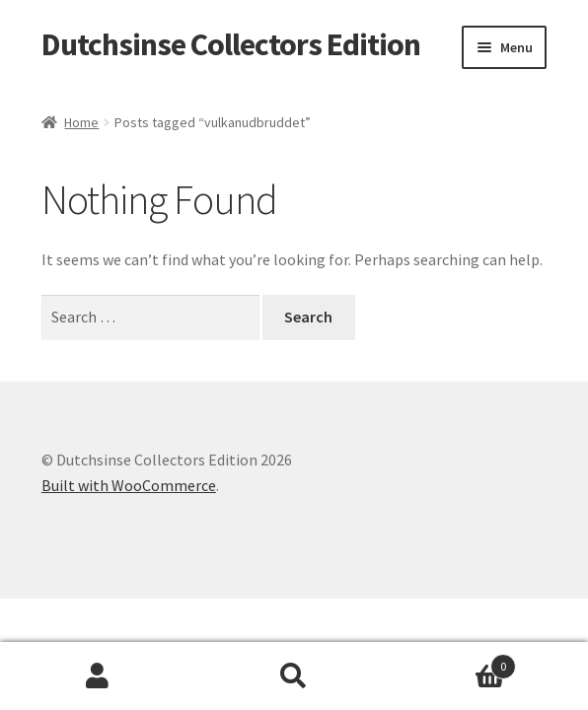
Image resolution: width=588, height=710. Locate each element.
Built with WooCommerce (129, 485)
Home (81, 122)
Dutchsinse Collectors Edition (231, 44)
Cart (453, 662)
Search (294, 676)
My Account (98, 676)
